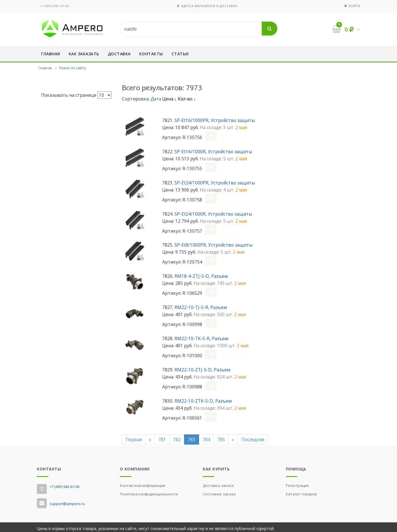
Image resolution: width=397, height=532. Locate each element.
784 (206, 437)
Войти (354, 6)
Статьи (180, 54)
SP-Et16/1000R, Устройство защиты (213, 151)
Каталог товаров (301, 491)
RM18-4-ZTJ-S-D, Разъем (201, 275)
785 (221, 437)
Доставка (119, 54)
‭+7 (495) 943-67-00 (54, 6)
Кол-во (187, 99)
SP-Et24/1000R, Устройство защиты (213, 213)
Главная (51, 54)
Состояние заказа (219, 491)
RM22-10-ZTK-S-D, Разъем (203, 398)
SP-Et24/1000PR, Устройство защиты (215, 182)
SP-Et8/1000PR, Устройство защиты (213, 244)
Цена (169, 99)
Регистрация (297, 483)
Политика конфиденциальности (149, 491)
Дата (156, 99)
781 (162, 437)
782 (177, 437)
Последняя (253, 437)
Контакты (151, 54)
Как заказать (84, 54)
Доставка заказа (218, 483)
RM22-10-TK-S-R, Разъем (201, 337)
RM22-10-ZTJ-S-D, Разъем (202, 367)
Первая (134, 437)
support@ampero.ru (67, 501)
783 (192, 437)
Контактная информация (143, 483)
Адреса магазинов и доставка (207, 6)
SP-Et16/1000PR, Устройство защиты (215, 120)
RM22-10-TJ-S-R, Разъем (201, 306)
